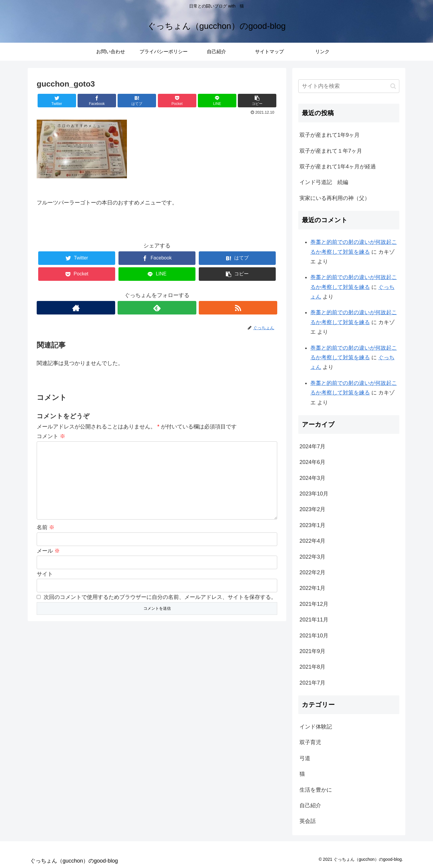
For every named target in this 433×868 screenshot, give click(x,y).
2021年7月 (312, 683)
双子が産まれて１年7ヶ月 (331, 151)
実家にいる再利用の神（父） (335, 198)
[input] (349, 86)
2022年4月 (312, 541)
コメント (51, 436)
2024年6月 (312, 462)
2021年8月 (312, 667)
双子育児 (310, 742)
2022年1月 (312, 588)
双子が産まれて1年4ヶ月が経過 (338, 167)
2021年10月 (314, 636)
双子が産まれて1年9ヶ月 (330, 135)
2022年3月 (312, 557)
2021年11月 (314, 620)
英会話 (308, 821)
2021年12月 (314, 604)
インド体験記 (316, 727)
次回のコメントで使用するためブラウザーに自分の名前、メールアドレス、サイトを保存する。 (160, 597)
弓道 (305, 758)
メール (48, 551)
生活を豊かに (316, 790)
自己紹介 (310, 805)
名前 (46, 527)
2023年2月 (312, 509)
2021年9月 (312, 651)
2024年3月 (312, 478)
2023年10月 (314, 494)
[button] (393, 86)
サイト (45, 574)
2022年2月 (312, 572)
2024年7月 (312, 446)
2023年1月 (312, 525)
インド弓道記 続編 (324, 182)
